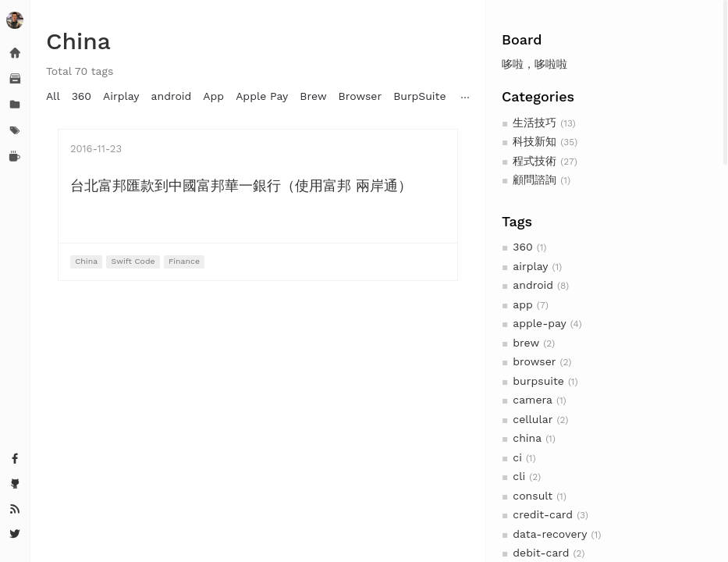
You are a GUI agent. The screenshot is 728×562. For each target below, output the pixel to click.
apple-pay (540, 323)
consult (533, 496)
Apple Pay (262, 96)
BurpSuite (419, 96)
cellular (533, 419)
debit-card (541, 553)
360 (522, 247)
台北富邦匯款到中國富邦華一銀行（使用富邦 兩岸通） (241, 185)
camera (533, 400)
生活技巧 (534, 123)
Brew (313, 96)
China (86, 261)
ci (517, 457)
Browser (360, 96)
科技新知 (534, 141)
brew (526, 343)
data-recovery (550, 534)
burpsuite (538, 381)
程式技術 (534, 161)
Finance (184, 261)
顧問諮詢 (534, 180)
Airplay (121, 96)
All (53, 96)
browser (534, 361)
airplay (530, 266)
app (522, 304)
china (527, 438)
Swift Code (133, 261)
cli (519, 476)
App (213, 96)
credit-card (543, 514)
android (533, 285)
